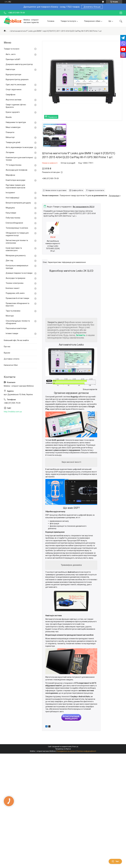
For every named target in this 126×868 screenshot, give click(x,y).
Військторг (10, 137)
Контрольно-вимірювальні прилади (17, 267)
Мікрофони (10, 175)
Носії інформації (12, 198)
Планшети (10, 132)
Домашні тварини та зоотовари (19, 273)
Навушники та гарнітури (16, 122)
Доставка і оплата (12, 359)
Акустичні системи (14, 100)
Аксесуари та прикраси (15, 278)
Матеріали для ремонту (16, 256)
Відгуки (7, 353)
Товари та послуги (68, 21)
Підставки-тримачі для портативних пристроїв (15, 186)
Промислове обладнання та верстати (17, 305)
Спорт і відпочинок (14, 89)
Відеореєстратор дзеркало (17, 79)
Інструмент (10, 193)
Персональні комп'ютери (16, 328)
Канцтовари (11, 213)
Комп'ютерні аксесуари (15, 180)
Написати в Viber (11, 365)
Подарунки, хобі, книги (15, 293)
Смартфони (11, 95)
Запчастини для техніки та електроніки (17, 242)
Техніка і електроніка (15, 283)
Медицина (10, 208)
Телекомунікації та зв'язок (17, 228)
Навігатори (10, 69)
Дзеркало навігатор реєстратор (19, 64)
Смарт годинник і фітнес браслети (16, 106)
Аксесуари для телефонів (17, 170)
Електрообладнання (14, 223)
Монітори (10, 316)
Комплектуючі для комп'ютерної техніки (19, 159)
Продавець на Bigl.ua (63, 749)
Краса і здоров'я (13, 112)
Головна (51, 21)
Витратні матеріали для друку (18, 203)
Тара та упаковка (13, 311)
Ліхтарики (10, 152)
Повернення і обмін (92, 21)
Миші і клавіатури (13, 127)
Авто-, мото (11, 54)
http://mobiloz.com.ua (13, 412)
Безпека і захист (13, 288)
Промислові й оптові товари (17, 298)
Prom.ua (75, 747)
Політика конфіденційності (86, 751)
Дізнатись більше (92, 7)
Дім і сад (9, 260)
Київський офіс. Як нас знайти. (16, 340)
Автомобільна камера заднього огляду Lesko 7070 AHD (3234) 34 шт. (53, 246)
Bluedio (9, 117)
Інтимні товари (12, 333)
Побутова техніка (13, 218)
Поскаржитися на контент (66, 751)
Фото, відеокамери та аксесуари (19, 147)
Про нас (7, 347)
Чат (115, 861)
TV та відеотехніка (14, 165)
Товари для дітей (13, 142)
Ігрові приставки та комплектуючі (14, 249)
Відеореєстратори (13, 74)
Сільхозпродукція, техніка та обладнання (18, 322)
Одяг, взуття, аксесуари (16, 85)
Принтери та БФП (13, 59)
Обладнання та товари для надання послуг (17, 234)
